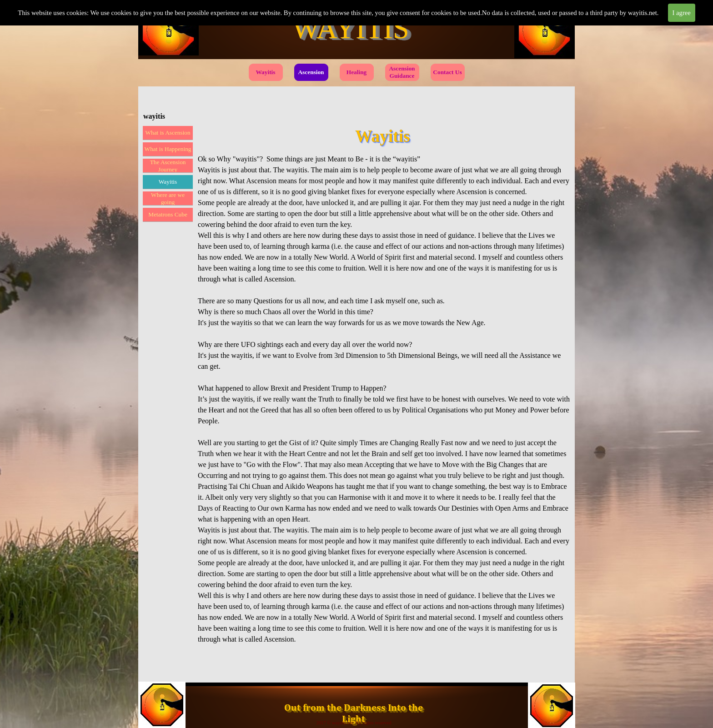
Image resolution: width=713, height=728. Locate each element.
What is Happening (168, 149)
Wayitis (266, 72)
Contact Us (447, 72)
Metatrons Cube (168, 214)
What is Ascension (168, 133)
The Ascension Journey (168, 166)
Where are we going (168, 198)
